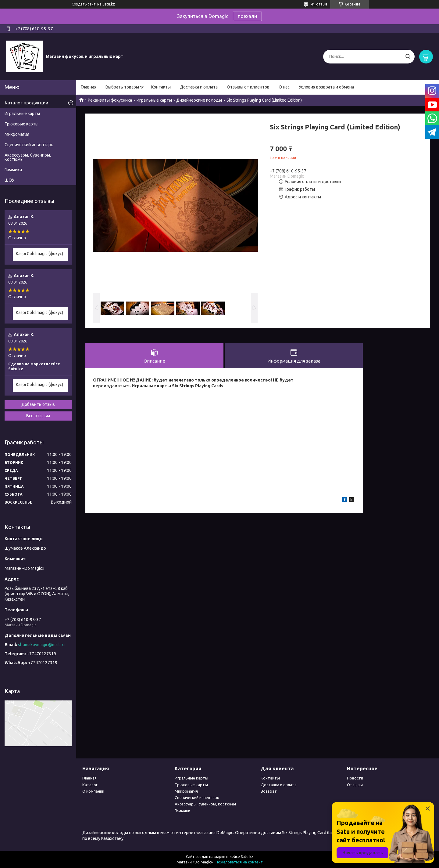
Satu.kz (247, 857)
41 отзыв (319, 4)
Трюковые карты (21, 124)
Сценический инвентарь (29, 145)
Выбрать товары (122, 87)
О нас (284, 87)
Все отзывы (38, 416)
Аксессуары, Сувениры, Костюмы (28, 157)
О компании (93, 791)
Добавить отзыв (38, 404)
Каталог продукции (26, 103)
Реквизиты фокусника (110, 100)
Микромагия (17, 134)
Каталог (90, 785)
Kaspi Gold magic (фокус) (39, 254)
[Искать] (408, 57)
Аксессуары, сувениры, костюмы (205, 804)
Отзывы (355, 785)
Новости (355, 778)
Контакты (161, 87)
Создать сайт (84, 4)
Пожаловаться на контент (239, 862)
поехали (247, 16)
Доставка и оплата (199, 87)
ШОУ (9, 180)
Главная (89, 87)
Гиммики (13, 170)
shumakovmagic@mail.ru (41, 645)
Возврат (269, 791)
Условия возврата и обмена (326, 87)
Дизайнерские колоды (199, 100)
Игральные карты (154, 100)
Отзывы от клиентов (248, 87)
